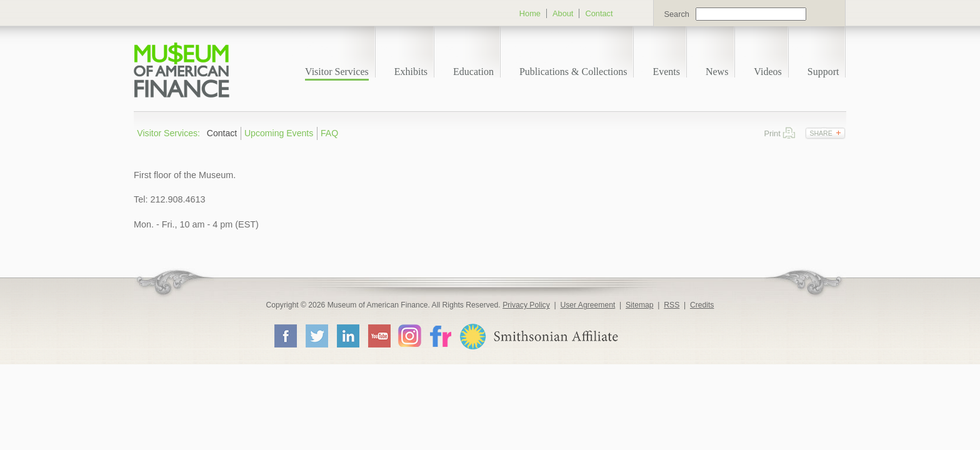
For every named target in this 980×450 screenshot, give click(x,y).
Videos (767, 72)
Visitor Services (337, 72)
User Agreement (587, 305)
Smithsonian (538, 337)
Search (677, 14)
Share (821, 133)
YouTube (379, 336)
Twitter (316, 336)
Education (473, 72)
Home (530, 13)
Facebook (285, 336)
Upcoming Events (279, 133)
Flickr (440, 335)
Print (789, 133)
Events (666, 72)
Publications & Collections (573, 72)
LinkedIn (347, 336)
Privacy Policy (526, 305)
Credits (702, 305)
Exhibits (411, 72)
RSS (672, 305)
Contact (599, 13)
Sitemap (640, 305)
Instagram (410, 335)
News (717, 72)
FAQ (329, 133)
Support (823, 72)
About (563, 13)
